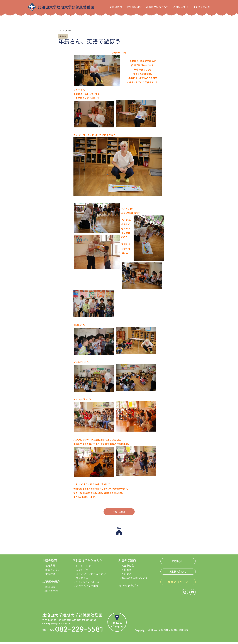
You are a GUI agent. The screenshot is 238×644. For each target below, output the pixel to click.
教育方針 (50, 568)
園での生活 (52, 593)
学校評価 (50, 576)
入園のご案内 (181, 7)
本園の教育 (116, 7)
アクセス (126, 576)
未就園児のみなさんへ (88, 563)
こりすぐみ (82, 572)
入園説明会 (128, 568)
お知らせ (178, 564)
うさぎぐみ (82, 580)
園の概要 (50, 589)
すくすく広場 (83, 568)
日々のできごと (201, 7)
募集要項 (126, 572)
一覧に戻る (119, 512)
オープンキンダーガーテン (91, 576)
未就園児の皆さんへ (157, 7)
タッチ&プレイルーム (88, 584)
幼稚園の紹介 (134, 7)
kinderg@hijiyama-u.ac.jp (59, 626)
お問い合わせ (178, 574)
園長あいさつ (53, 572)
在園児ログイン (178, 584)
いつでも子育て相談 (87, 588)
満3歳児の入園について (135, 580)
